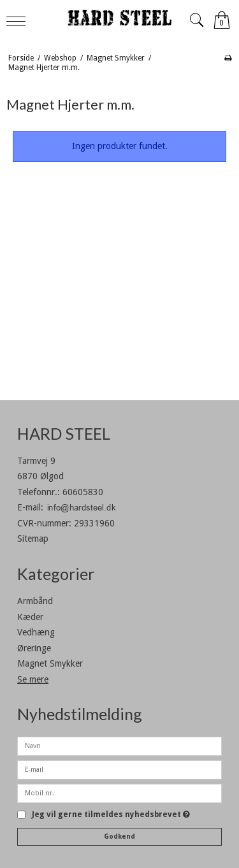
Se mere (33, 679)
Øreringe (34, 648)
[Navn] (119, 745)
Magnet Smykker (50, 663)
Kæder (30, 617)
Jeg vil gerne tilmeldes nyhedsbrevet (111, 815)
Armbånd (35, 601)
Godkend (119, 836)
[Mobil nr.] (119, 792)
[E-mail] (119, 769)
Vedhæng (36, 632)
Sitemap (33, 539)
